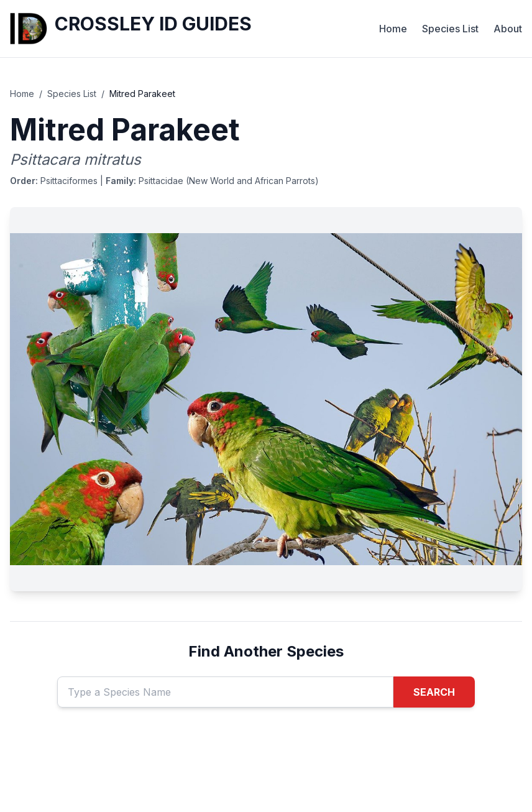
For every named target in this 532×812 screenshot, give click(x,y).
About (508, 29)
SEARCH (434, 692)
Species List (450, 29)
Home (393, 29)
